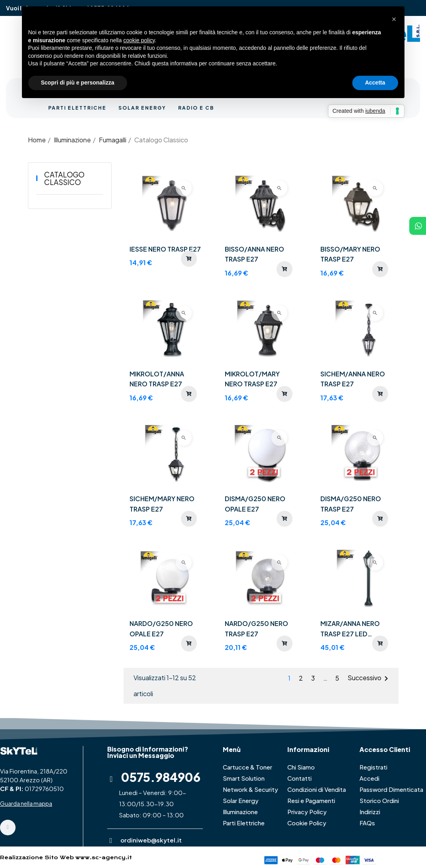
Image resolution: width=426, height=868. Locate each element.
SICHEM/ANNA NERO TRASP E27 (353, 379)
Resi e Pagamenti (311, 800)
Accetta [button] (375, 83)
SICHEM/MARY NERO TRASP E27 (162, 504)
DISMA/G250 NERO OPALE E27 (255, 504)
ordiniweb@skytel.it (151, 840)
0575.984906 (161, 777)
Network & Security (250, 789)
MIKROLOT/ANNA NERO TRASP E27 (157, 379)
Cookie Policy (307, 823)
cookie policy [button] (139, 40)
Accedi (369, 778)
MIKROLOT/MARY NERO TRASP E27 (252, 379)
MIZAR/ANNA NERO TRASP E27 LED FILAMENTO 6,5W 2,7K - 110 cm (355, 629)
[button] (394, 19)
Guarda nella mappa (26, 803)
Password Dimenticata (391, 789)
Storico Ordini (379, 800)
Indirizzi (370, 812)
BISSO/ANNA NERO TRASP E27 (254, 254)
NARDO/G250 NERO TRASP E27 (256, 629)
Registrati (373, 767)
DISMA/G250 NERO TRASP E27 (351, 504)
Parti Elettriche (244, 823)
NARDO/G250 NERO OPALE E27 (161, 629)
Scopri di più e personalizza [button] (78, 83)
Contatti (299, 778)
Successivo (369, 679)
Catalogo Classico (64, 178)
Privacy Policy (307, 812)
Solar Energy (241, 800)
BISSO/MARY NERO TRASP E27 (350, 254)
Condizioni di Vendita (317, 789)
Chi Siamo (301, 767)
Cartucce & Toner (247, 767)
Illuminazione (240, 812)
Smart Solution (244, 778)
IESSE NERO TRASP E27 (165, 249)
